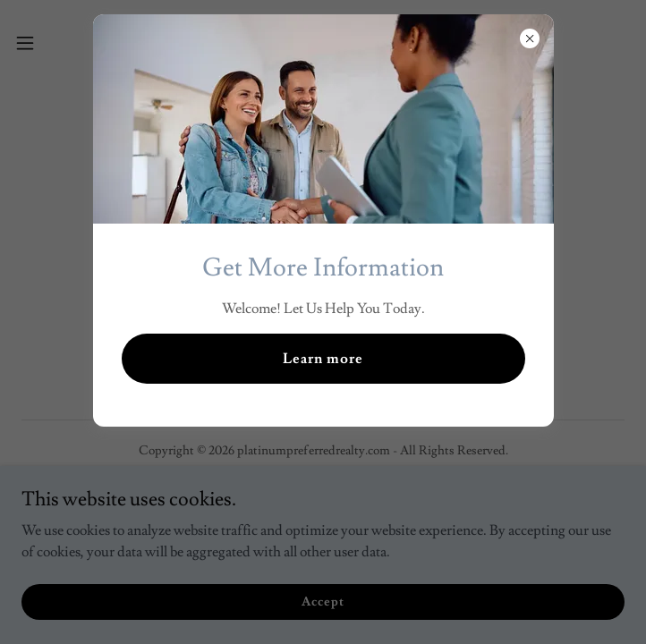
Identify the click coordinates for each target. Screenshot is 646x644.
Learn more (323, 359)
